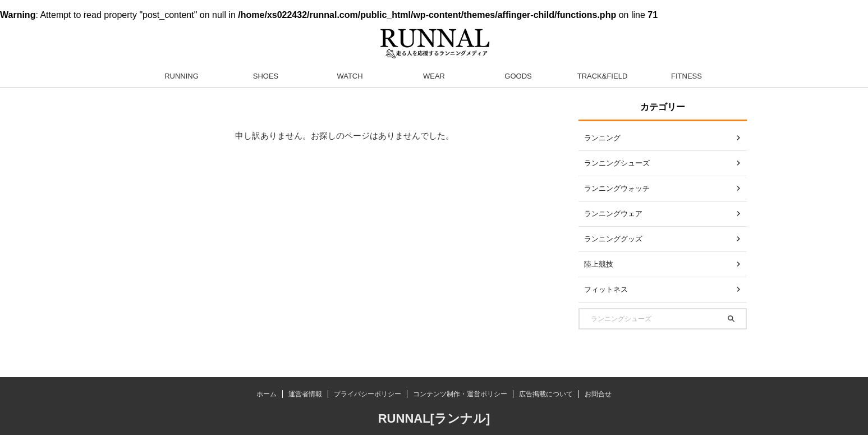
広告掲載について (546, 394)
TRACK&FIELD (603, 76)
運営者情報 (305, 394)
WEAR (434, 76)
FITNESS (686, 76)
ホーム (267, 394)
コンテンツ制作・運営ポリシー (460, 394)
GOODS (518, 76)
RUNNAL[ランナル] (434, 418)
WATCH (350, 76)
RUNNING (182, 76)
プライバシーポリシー (368, 394)
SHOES (266, 76)
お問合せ (598, 394)
